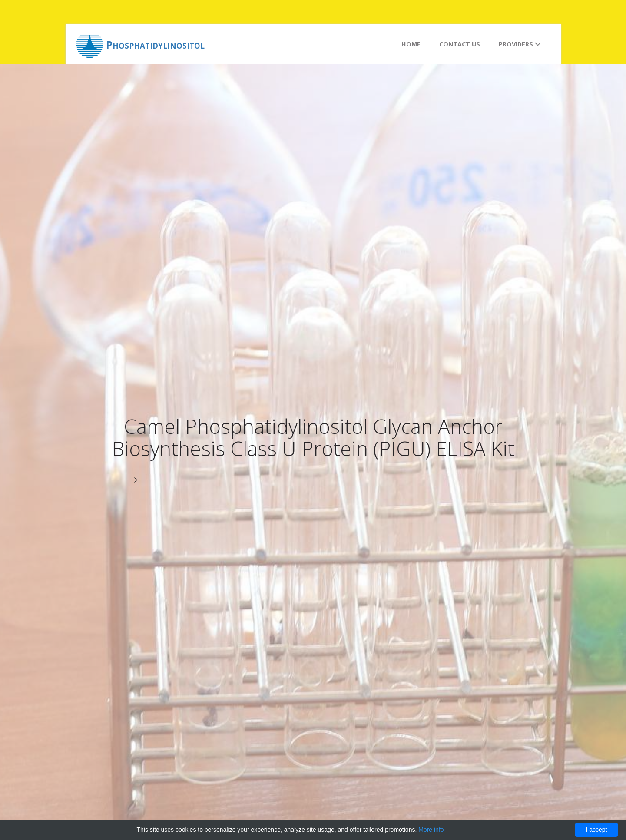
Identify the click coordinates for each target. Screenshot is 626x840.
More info (431, 830)
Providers (520, 44)
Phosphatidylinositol (155, 45)
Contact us (460, 44)
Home (411, 44)
